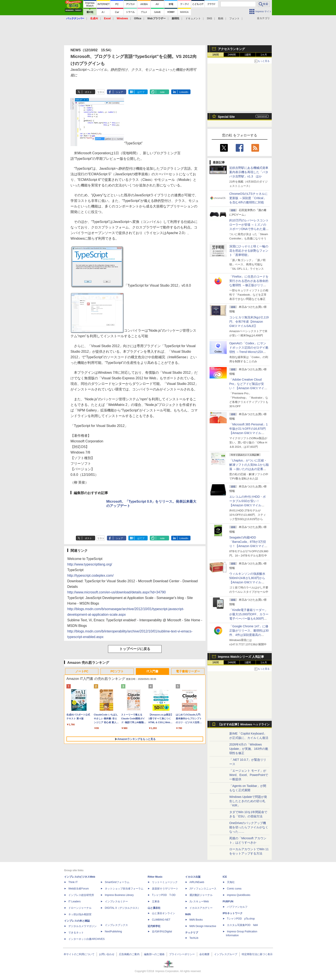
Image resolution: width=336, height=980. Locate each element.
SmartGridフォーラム (117, 882)
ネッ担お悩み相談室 (80, 914)
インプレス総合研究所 (81, 895)
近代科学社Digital (162, 932)
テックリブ (192, 933)
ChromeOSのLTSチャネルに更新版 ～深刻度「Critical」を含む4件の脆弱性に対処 (248, 198)
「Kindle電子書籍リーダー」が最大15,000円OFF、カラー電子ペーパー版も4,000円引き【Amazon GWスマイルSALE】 (249, 619)
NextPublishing (113, 932)
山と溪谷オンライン (163, 913)
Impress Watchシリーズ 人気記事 (241, 657)
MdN (188, 914)
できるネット (76, 933)
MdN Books (196, 920)
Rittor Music (155, 877)
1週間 (248, 55)
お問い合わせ (107, 954)
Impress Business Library (119, 895)
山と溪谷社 (154, 908)
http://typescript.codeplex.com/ (90, 575)
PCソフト (117, 671)
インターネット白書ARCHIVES (86, 939)
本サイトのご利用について (79, 954)
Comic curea (234, 889)
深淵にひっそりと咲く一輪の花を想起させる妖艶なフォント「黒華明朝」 (249, 251)
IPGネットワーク (233, 913)
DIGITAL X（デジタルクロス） (122, 908)
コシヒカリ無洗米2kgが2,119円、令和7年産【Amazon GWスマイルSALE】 (249, 322)
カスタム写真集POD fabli (242, 925)
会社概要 (204, 954)
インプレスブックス (116, 925)
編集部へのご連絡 (154, 954)
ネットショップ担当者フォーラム (124, 889)
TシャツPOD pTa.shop (241, 919)
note (162, 92)
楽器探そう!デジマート (165, 889)
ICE (225, 877)
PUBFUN (228, 901)
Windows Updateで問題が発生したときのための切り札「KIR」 (248, 801)
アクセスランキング (231, 49)
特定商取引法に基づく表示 (257, 954)
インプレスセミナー (116, 901)
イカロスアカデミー (201, 908)
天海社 (231, 882)
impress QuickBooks (239, 895)
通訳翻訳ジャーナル (201, 895)
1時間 (216, 55)
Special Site (226, 117)
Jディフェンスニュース (203, 889)
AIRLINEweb (197, 882)
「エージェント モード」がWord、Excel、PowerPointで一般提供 (249, 775)
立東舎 (156, 901)
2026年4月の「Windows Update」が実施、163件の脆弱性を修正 (249, 749)
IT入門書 (152, 671)
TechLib (194, 938)
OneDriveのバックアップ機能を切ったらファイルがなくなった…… (249, 827)
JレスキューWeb (199, 901)
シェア (119, 92)
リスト (101, 92)
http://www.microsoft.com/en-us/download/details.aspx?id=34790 (116, 592)
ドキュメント (193, 18)
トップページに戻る (135, 649)
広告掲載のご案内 (129, 954)
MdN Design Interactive (203, 926)
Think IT (73, 882)
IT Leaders (74, 901)
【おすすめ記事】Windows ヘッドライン (244, 724)
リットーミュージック (165, 882)
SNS (209, 18)
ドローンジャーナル (80, 908)
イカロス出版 (193, 877)
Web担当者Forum (79, 889)
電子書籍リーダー (188, 671)
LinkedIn (184, 92)
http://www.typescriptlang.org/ (90, 564)
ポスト (88, 92)
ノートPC (82, 671)
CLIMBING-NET (161, 920)
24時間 (232, 55)
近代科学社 (154, 926)
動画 (221, 18)
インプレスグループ (226, 954)
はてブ (141, 92)
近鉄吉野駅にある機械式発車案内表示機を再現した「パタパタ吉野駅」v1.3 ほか (249, 172)
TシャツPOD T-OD (164, 895)
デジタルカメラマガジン (82, 926)
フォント (234, 18)
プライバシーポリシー (182, 954)
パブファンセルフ (237, 907)
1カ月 (264, 55)
